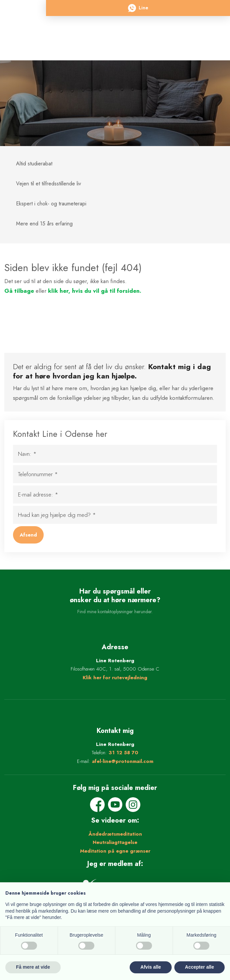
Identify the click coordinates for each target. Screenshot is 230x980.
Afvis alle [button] (150, 967)
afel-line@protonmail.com (123, 761)
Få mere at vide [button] (33, 967)
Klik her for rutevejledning (115, 678)
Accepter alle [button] (199, 967)
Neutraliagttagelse (115, 842)
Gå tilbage (19, 291)
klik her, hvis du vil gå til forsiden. (95, 291)
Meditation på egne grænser (115, 851)
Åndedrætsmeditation (115, 834)
